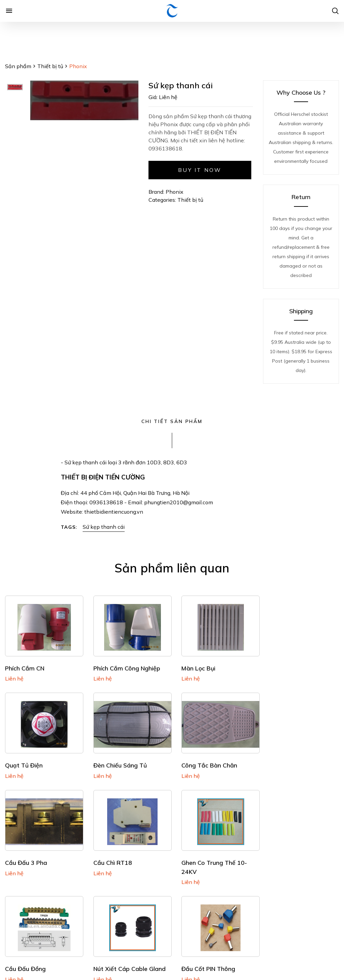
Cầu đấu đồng (111, 858)
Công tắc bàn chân (119, 762)
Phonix (175, 192)
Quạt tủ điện (282, 666)
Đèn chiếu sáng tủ (32, 762)
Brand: (156, 192)
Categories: (163, 200)
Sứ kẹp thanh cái (104, 527)
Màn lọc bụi (194, 666)
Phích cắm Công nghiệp (124, 666)
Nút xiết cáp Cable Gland (213, 858)
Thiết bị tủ (50, 66)
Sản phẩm (18, 66)
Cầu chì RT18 (282, 762)
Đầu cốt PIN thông (290, 858)
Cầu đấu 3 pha (198, 762)
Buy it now (200, 170)
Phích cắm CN (25, 666)
